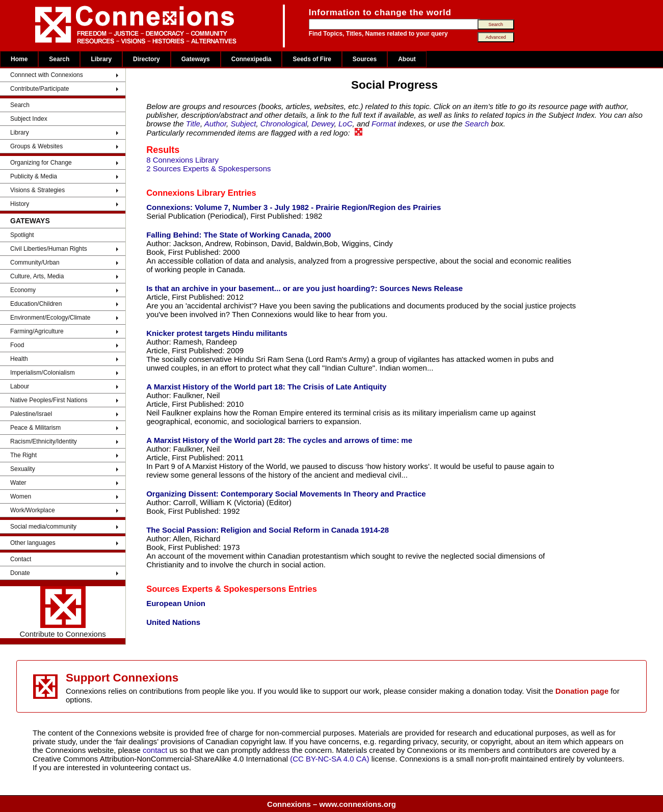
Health (19, 359)
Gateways (196, 59)
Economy (23, 290)
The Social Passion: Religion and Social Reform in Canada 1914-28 (268, 530)
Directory (147, 59)
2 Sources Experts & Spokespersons (208, 168)
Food (17, 345)
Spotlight (22, 235)
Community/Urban (35, 263)
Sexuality (23, 469)
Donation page (582, 691)
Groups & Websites (36, 146)
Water (18, 483)
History (20, 204)
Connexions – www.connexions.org (331, 804)
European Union (176, 603)
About (407, 59)
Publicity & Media (34, 176)
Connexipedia (251, 59)
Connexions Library (186, 193)
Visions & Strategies (37, 190)
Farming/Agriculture (37, 331)
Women (21, 496)
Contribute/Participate (39, 89)
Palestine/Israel (31, 414)
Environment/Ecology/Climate (50, 318)
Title (193, 124)
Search (59, 59)
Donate (20, 573)
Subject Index (29, 119)
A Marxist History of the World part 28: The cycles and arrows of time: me (279, 440)
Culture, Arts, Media (37, 276)
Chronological (284, 124)
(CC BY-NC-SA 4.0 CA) (329, 759)
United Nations (173, 622)
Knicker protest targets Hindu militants (217, 333)
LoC (346, 124)
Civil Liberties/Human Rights (49, 249)
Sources (365, 59)
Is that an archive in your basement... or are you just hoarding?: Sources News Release (304, 288)
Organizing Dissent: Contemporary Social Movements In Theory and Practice (286, 494)
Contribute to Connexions (62, 612)
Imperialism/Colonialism (43, 373)
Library (101, 59)
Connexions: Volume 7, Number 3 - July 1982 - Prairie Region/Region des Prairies (294, 207)
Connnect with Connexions (47, 75)
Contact (21, 559)
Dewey (323, 124)
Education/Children (36, 304)
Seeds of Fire (312, 59)
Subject (243, 124)
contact (156, 750)
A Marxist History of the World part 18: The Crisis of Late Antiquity (266, 387)
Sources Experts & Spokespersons (216, 589)
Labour (20, 386)
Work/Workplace (33, 510)
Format (384, 124)
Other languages (33, 543)
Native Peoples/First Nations (49, 400)
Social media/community (43, 527)
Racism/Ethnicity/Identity (44, 441)
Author (215, 124)
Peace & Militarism (35, 428)
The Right (23, 455)
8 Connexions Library (182, 160)
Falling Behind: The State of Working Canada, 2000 (238, 235)
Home (19, 59)
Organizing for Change (41, 163)
